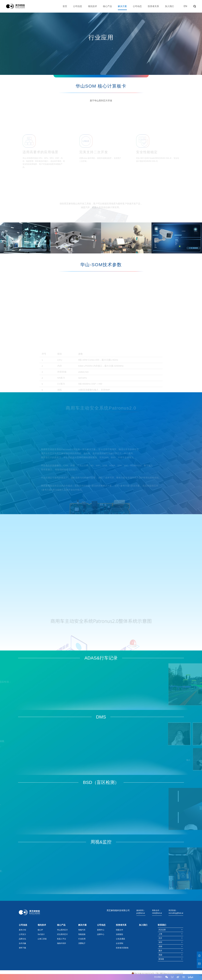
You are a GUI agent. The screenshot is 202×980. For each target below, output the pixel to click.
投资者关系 (153, 6)
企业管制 (120, 943)
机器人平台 (62, 939)
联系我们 (162, 925)
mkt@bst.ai (157, 913)
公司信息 (78, 6)
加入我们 (169, 6)
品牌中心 (101, 934)
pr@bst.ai (141, 913)
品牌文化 (22, 939)
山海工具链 (42, 939)
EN (185, 6)
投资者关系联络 (122, 948)
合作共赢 (22, 943)
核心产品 (107, 6)
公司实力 (22, 934)
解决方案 (122, 6)
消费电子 (82, 943)
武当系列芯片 (62, 934)
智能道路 (82, 934)
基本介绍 (22, 930)
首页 (65, 6)
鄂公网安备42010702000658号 (170, 973)
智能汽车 (82, 930)
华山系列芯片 (62, 930)
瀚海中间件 (62, 943)
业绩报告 (120, 934)
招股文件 (120, 930)
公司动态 (137, 6)
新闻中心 (101, 930)
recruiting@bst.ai (176, 913)
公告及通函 (120, 939)
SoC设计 (41, 934)
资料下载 (22, 948)
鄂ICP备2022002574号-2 (145, 973)
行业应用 (82, 939)
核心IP (40, 930)
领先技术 (92, 6)
